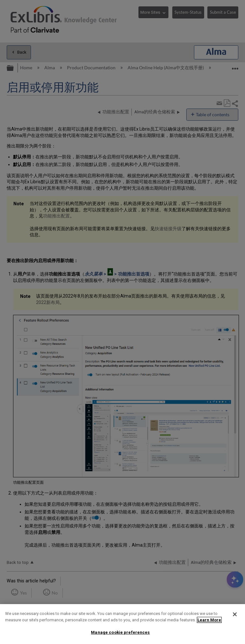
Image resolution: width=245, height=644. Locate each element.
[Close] (235, 614)
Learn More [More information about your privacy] (209, 620)
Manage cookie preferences (120, 632)
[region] (122, 624)
